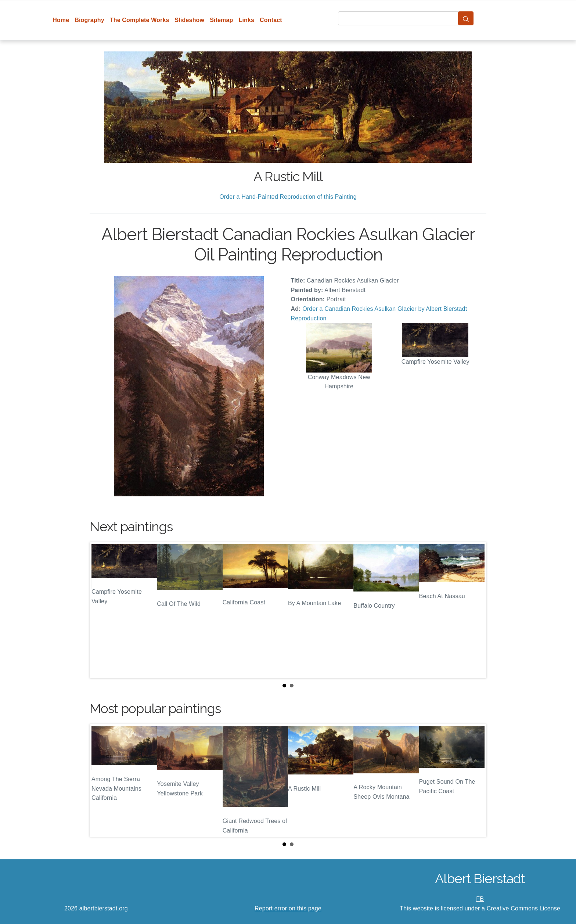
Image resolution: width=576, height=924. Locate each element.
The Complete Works (140, 20)
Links (247, 20)
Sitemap (221, 20)
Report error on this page (288, 908)
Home (61, 20)
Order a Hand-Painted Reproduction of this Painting (288, 197)
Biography (89, 20)
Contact (271, 20)
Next (475, 610)
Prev (101, 610)
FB (480, 899)
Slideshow (190, 20)
